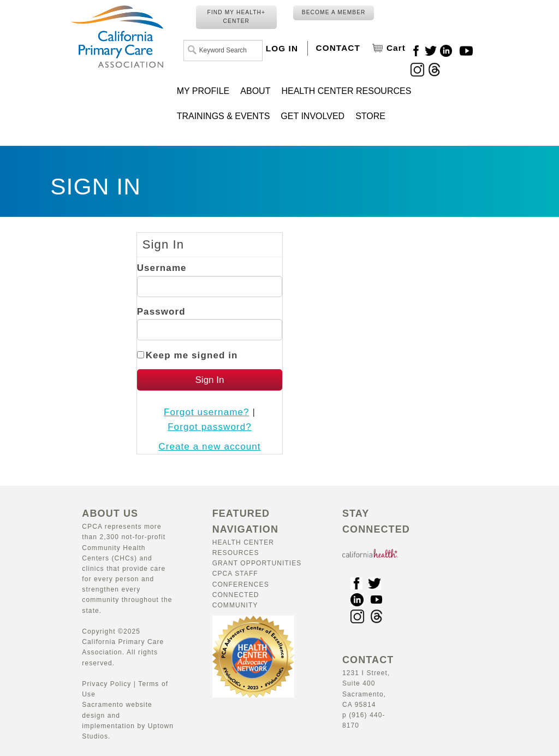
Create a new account (209, 447)
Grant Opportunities (257, 563)
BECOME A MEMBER (334, 12)
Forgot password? (210, 427)
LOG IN (282, 48)
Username (162, 268)
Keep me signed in (192, 355)
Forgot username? (207, 412)
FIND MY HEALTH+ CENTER (236, 17)
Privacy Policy (106, 684)
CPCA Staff (235, 574)
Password (161, 312)
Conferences (241, 584)
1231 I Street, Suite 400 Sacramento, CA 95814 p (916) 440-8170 (368, 693)
